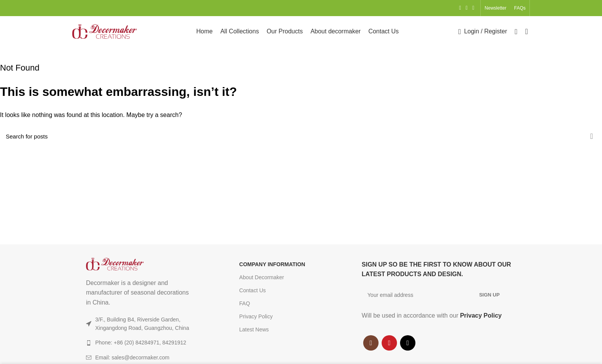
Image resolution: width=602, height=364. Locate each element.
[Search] (516, 31)
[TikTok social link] (473, 8)
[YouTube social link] (467, 8)
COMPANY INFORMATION (272, 264)
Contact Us (252, 290)
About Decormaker (262, 277)
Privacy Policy (256, 316)
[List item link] (147, 357)
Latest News (254, 329)
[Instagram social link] (460, 8)
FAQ (245, 303)
